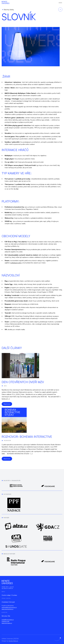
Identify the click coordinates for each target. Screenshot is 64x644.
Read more (7, 404)
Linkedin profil (5, 621)
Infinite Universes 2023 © (10, 639)
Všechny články (8, 10)
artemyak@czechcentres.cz (9, 607)
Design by (10, 641)
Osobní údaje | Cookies (9, 595)
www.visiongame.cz (7, 623)
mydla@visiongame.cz (8, 620)
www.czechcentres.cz (7, 609)
